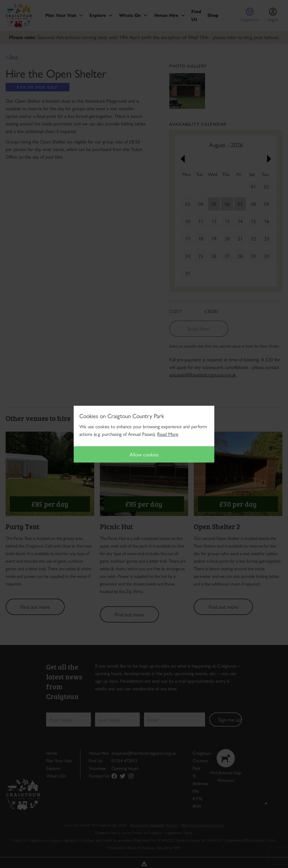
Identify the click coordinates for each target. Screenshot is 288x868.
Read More (168, 434)
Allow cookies (144, 454)
